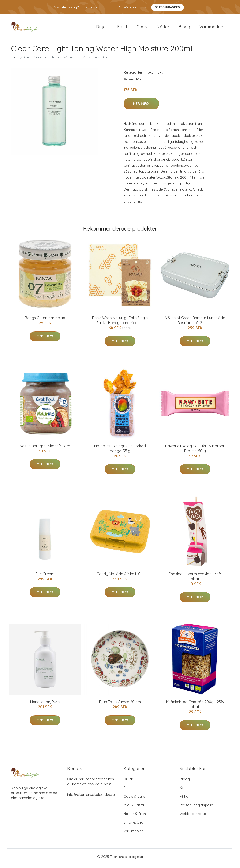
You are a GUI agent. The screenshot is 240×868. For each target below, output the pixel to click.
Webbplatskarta (193, 817)
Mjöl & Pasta (134, 808)
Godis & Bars (134, 800)
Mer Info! (141, 107)
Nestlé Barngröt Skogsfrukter (45, 449)
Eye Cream (45, 577)
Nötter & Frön (135, 817)
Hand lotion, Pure (45, 705)
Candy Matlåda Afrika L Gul (120, 577)
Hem (15, 60)
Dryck (102, 28)
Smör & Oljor (134, 826)
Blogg (184, 28)
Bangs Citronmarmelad (45, 321)
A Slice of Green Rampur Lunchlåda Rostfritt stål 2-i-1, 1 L (195, 324)
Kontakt (186, 791)
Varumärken (212, 28)
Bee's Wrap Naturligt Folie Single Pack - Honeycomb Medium (120, 324)
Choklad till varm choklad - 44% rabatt (195, 580)
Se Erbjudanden (167, 7)
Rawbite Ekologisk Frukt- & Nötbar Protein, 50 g (195, 452)
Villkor (185, 800)
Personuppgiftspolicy (197, 808)
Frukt (122, 28)
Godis (142, 28)
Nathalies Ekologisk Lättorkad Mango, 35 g (120, 452)
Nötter (163, 28)
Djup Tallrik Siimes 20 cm (120, 705)
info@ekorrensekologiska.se (91, 798)
